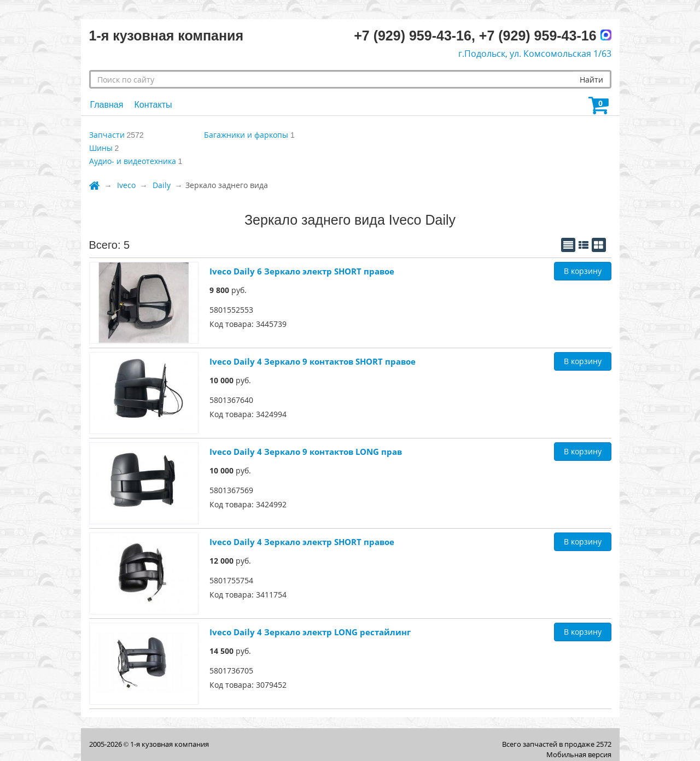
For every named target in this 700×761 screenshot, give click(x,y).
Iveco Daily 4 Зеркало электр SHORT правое (302, 542)
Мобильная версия (579, 754)
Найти (591, 80)
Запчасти (107, 135)
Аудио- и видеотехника (133, 161)
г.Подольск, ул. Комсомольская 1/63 (535, 54)
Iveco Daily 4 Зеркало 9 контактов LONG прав (306, 452)
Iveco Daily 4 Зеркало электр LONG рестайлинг (310, 632)
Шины (101, 148)
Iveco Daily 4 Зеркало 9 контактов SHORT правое (313, 361)
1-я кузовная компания (170, 744)
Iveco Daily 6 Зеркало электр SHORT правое (302, 271)
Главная (107, 105)
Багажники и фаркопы (246, 135)
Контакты (153, 105)
